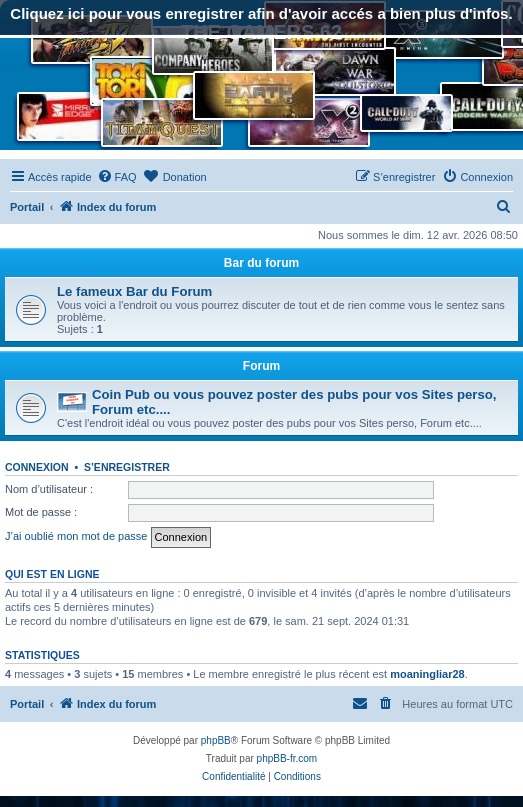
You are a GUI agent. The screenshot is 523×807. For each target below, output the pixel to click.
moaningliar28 (427, 674)
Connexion (37, 467)
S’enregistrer (127, 467)
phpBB (216, 740)
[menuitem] (117, 177)
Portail (27, 207)
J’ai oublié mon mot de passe (76, 536)
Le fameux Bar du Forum (134, 291)
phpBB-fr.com (287, 758)
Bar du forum (261, 263)
